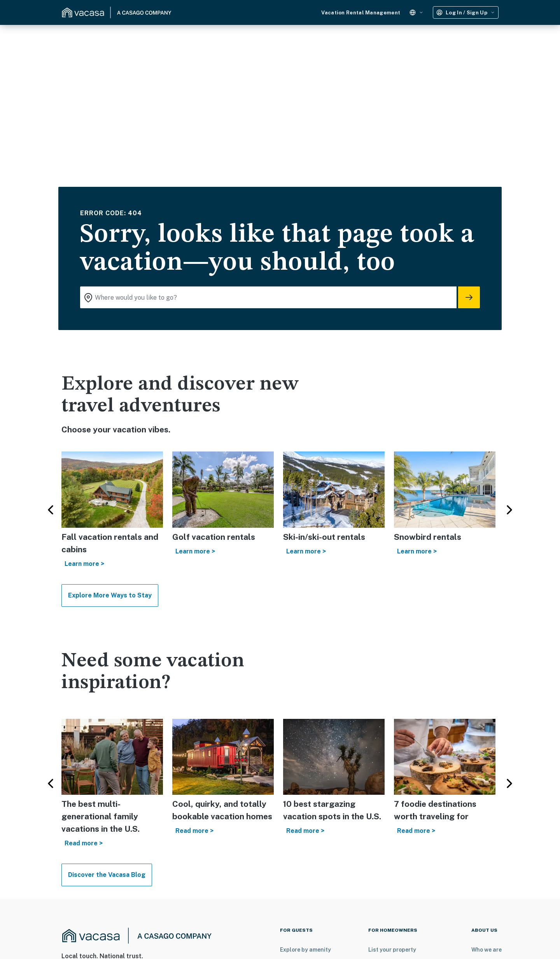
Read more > (84, 843)
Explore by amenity (305, 950)
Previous (51, 510)
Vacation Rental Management (361, 13)
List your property (392, 950)
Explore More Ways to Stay (110, 595)
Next (509, 510)
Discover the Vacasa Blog (107, 875)
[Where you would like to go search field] (268, 297)
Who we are (486, 950)
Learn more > (84, 564)
